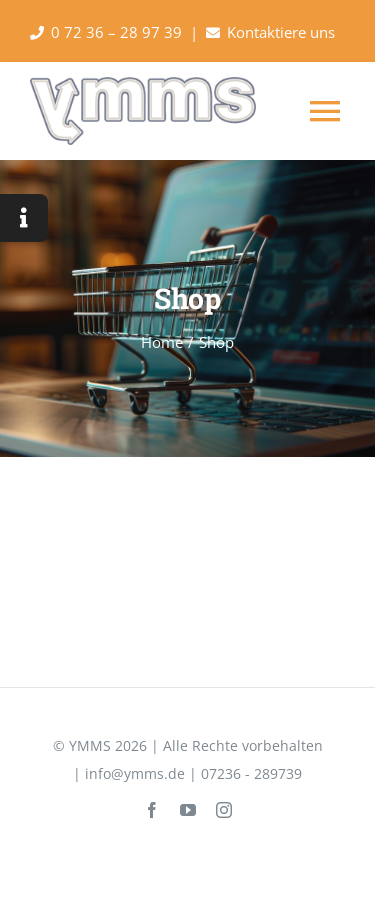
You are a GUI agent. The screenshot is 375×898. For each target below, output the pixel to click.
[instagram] (224, 810)
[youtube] (188, 810)
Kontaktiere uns (281, 32)
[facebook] (152, 810)
